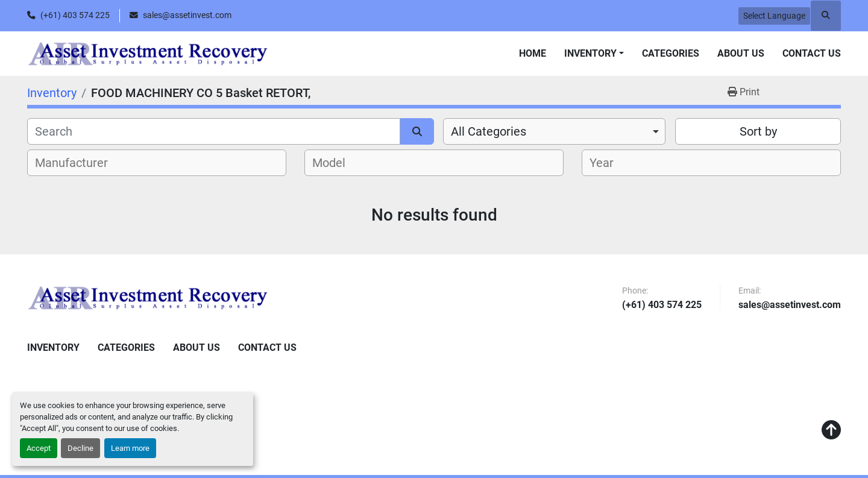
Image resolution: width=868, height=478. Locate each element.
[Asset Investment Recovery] (148, 298)
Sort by (758, 131)
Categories (671, 53)
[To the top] (831, 430)
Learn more (130, 448)
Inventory (590, 53)
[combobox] (554, 131)
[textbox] (78, 163)
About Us (741, 53)
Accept (39, 448)
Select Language (774, 16)
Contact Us (812, 53)
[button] (594, 54)
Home (533, 53)
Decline (80, 448)
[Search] (214, 131)
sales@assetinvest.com (187, 15)
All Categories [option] (489, 131)
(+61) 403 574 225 (75, 15)
